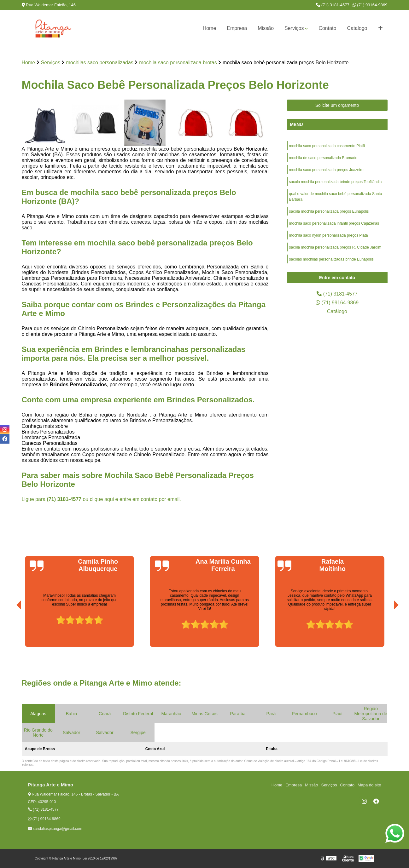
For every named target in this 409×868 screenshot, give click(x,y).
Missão (266, 28)
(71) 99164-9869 (370, 5)
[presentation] (10, 629)
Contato (327, 28)
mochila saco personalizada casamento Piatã (327, 146)
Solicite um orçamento (337, 105)
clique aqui (102, 499)
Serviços (294, 28)
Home (210, 28)
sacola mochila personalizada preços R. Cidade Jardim (335, 247)
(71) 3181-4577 (333, 5)
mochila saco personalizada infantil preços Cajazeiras (334, 223)
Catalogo (357, 28)
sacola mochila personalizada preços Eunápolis (329, 211)
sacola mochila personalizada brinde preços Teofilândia (336, 182)
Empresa (237, 28)
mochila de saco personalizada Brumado (323, 158)
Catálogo (337, 311)
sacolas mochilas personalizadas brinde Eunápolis (331, 259)
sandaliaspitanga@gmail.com (55, 829)
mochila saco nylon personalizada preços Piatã (329, 235)
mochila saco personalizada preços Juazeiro (326, 170)
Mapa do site (369, 785)
